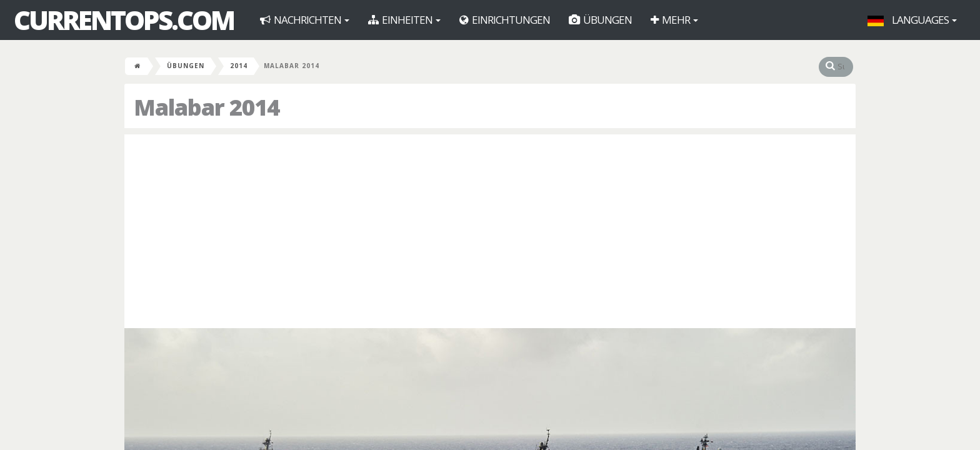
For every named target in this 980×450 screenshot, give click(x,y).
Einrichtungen (505, 20)
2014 (239, 66)
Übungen (600, 20)
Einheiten (404, 20)
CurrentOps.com (124, 20)
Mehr (674, 20)
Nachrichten (305, 20)
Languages (912, 20)
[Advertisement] (490, 228)
